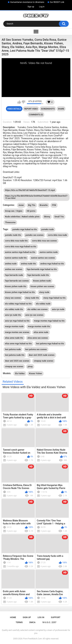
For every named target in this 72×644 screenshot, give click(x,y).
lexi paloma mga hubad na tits (50, 344)
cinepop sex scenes (14, 367)
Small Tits (59, 217)
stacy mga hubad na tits (54, 298)
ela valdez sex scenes (37, 309)
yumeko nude (48, 229)
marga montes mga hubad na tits (49, 321)
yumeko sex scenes (34, 235)
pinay (30, 367)
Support (56, 617)
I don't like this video (23, 102)
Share (61, 109)
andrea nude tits (28, 264)
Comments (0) (36, 115)
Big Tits (32, 205)
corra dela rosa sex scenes (44, 241)
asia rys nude (58, 309)
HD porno (31, 211)
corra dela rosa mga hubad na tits (21, 247)
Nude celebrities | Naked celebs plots (22, 217)
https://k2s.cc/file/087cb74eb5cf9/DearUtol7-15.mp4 (30, 190)
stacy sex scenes (13, 298)
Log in (42, 7)
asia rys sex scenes (34, 315)
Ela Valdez (20, 374)
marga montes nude (14, 326)
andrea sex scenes (14, 269)
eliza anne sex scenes (38, 338)
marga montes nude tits (39, 326)
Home (13, 617)
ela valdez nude (43, 304)
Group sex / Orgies (14, 211)
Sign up (31, 7)
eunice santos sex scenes (43, 258)
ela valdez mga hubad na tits (18, 304)
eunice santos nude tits (16, 258)
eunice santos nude (49, 252)
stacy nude (44, 292)
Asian (21, 205)
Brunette (44, 205)
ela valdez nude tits (14, 309)
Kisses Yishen (36, 374)
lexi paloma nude (13, 349)
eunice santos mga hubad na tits (20, 252)
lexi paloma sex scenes (36, 349)
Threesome (10, 222)
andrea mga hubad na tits (52, 264)
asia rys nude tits (13, 315)
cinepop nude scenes (44, 361)
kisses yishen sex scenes (42, 286)
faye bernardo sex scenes (17, 281)
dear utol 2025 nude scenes (42, 355)
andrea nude (11, 264)
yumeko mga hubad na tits (25, 229)
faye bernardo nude (14, 275)
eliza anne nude (41, 332)
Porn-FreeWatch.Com (33, 639)
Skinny (47, 217)
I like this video (19, 102)
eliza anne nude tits (14, 338)
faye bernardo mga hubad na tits (42, 269)
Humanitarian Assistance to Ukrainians (27, 2)
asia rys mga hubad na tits (17, 321)
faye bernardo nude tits (38, 275)
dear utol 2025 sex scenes (17, 361)
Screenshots (48, 109)
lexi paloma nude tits (15, 355)
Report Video (31, 109)
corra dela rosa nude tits (16, 241)
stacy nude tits (32, 298)
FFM (54, 205)
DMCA (32, 622)
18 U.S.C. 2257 (49, 622)
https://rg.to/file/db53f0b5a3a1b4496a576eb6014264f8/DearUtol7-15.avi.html (37, 197)
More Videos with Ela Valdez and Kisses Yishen (34, 387)
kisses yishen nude (42, 281)
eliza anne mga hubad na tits (18, 344)
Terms (19, 622)
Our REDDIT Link (57, 2)
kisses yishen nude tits (16, 286)
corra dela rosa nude (58, 235)
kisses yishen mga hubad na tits (20, 292)
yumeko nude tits (13, 235)
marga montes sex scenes (17, 332)
